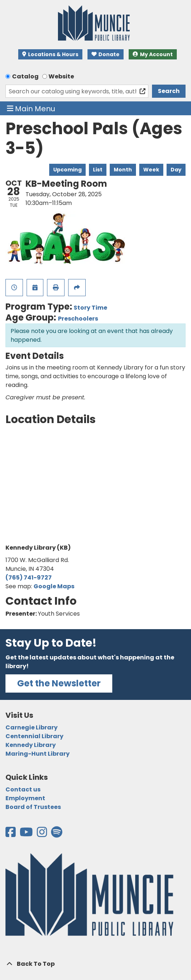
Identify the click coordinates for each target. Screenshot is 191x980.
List (98, 170)
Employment (25, 798)
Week (151, 170)
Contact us (23, 789)
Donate (106, 54)
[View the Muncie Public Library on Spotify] (57, 834)
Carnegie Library (32, 727)
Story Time (90, 308)
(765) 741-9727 (29, 578)
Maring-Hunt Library (38, 754)
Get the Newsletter (59, 683)
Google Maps (54, 586)
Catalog (25, 76)
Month (123, 170)
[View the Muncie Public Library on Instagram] (42, 834)
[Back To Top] (95, 964)
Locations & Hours (50, 54)
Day (176, 170)
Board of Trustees (33, 807)
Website (61, 76)
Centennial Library (34, 736)
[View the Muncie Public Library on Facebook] (11, 834)
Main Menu (31, 108)
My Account (153, 54)
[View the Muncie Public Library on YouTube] (27, 834)
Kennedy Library (31, 745)
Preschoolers (78, 319)
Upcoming (67, 170)
